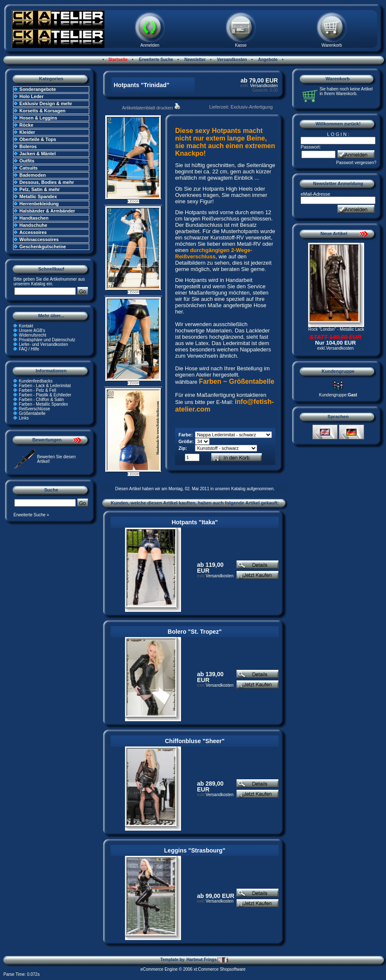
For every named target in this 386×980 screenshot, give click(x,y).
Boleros (28, 146)
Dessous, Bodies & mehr (47, 182)
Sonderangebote (38, 89)
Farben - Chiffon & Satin (41, 400)
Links (24, 418)
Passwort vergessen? (357, 163)
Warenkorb (332, 45)
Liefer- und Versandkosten (44, 344)
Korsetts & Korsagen (42, 111)
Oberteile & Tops (38, 139)
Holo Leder (31, 96)
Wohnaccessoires (39, 239)
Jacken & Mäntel (37, 154)
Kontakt (26, 326)
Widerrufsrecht (33, 335)
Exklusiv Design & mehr (46, 104)
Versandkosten (232, 60)
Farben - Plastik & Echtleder (45, 395)
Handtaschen (34, 218)
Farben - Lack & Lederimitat (45, 386)
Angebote (268, 60)
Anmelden (150, 45)
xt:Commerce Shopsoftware (220, 969)
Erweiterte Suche (155, 60)
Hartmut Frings (207, 960)
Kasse (241, 45)
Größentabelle (32, 413)
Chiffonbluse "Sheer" (195, 741)
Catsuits (28, 168)
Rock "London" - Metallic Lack (336, 329)
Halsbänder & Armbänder (47, 211)
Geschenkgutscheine (43, 247)
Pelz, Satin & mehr (40, 189)
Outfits (27, 161)
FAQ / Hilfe (29, 349)
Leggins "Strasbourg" (195, 850)
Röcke (26, 125)
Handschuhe (33, 225)
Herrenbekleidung (39, 204)
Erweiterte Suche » (31, 515)
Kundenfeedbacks (36, 381)
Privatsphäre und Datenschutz (47, 340)
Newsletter (194, 60)
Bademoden (33, 175)
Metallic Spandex (38, 197)
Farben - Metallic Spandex (44, 404)
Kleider (27, 132)
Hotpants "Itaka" (195, 522)
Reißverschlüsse (35, 409)
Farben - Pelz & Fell (37, 390)
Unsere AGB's (32, 331)
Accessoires (33, 232)
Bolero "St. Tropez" (194, 632)
